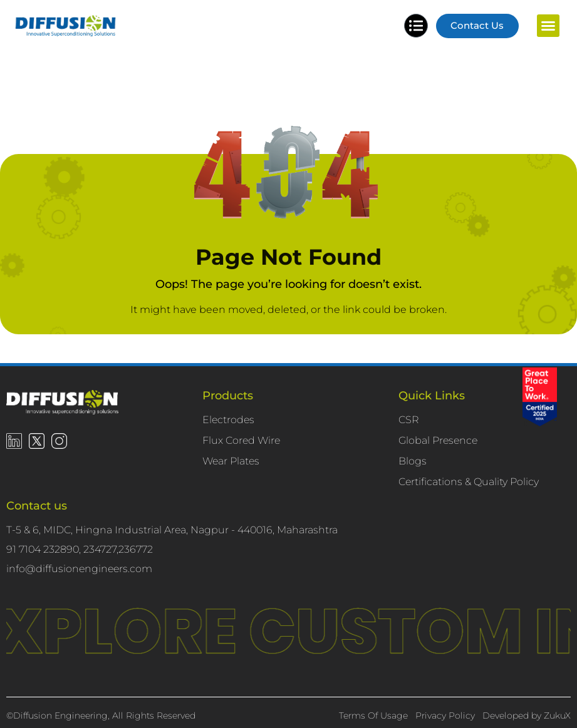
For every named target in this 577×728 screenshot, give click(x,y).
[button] (548, 26)
